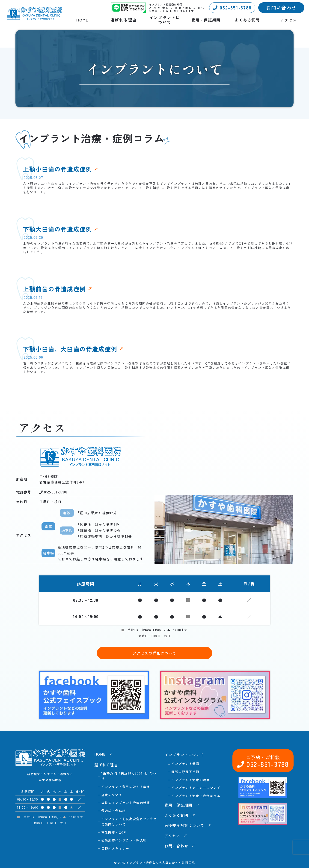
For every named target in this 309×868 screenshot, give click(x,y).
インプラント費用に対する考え (126, 787)
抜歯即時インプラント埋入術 (124, 840)
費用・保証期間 (206, 20)
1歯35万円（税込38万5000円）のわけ (129, 776)
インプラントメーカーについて (196, 788)
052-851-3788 (232, 8)
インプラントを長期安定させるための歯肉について (129, 822)
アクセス (288, 20)
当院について (112, 795)
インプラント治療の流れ (191, 780)
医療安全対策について (184, 825)
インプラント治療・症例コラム (196, 796)
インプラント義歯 (185, 764)
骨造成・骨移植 (113, 811)
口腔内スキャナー (115, 848)
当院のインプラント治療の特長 (126, 803)
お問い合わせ (281, 8)
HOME (82, 20)
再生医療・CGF (114, 832)
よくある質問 (247, 20)
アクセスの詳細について (154, 653)
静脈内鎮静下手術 (185, 772)
